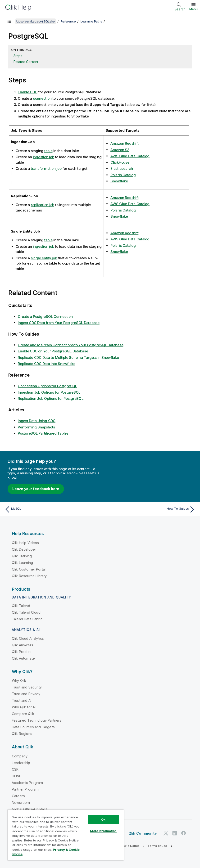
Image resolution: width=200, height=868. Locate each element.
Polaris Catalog (123, 175)
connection (42, 98)
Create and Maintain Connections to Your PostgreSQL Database (70, 345)
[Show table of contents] (9, 21)
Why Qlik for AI (24, 707)
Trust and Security (27, 687)
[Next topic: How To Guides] (149, 509)
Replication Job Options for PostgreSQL (51, 398)
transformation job (46, 169)
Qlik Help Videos (25, 543)
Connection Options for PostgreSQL (47, 386)
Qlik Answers (23, 645)
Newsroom (21, 803)
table (48, 151)
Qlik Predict (21, 652)
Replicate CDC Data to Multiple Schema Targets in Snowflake (68, 358)
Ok (103, 819)
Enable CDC (28, 92)
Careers (18, 796)
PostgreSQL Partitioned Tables (43, 433)
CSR (15, 769)
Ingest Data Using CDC (37, 421)
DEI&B (17, 776)
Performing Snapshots (36, 427)
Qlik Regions (22, 734)
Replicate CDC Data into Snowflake (47, 364)
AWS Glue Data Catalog (130, 156)
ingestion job (44, 157)
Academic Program (27, 783)
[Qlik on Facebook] (184, 833)
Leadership (21, 763)
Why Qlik (19, 681)
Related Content (26, 62)
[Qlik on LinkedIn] (175, 833)
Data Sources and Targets (33, 727)
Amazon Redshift (124, 143)
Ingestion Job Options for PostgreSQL (49, 392)
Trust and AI (22, 700)
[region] (66, 835)
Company (20, 756)
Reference (68, 21)
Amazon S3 (120, 150)
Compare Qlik (23, 714)
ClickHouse (120, 162)
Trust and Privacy (26, 694)
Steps (18, 56)
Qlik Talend (21, 606)
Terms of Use (157, 846)
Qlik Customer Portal (29, 569)
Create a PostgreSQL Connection (45, 317)
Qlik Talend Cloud (26, 612)
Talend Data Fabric (27, 619)
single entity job (44, 258)
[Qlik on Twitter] (166, 833)
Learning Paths (91, 21)
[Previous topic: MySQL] (51, 509)
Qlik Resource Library (29, 576)
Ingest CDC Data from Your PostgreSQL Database (59, 323)
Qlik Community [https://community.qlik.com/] (143, 833)
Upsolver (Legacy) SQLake (36, 21)
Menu (193, 9)
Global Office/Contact (29, 809)
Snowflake (119, 181)
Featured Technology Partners (37, 720)
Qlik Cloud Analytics (28, 638)
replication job (43, 205)
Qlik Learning (22, 563)
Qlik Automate (23, 658)
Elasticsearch (122, 169)
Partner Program (25, 789)
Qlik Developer (24, 549)
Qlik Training (22, 556)
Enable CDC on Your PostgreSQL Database (53, 351)
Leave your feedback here (36, 489)
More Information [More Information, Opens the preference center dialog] (103, 831)
